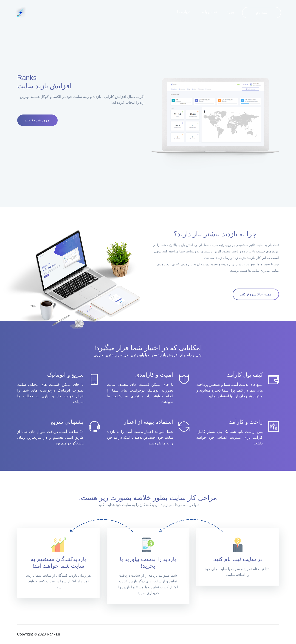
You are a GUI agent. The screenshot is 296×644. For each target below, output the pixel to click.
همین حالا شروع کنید (256, 294)
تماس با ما (209, 12)
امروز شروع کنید (38, 120)
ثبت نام (262, 13)
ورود (230, 12)
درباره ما (184, 12)
